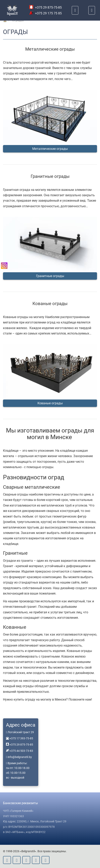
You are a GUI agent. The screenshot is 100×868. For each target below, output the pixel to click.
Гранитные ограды (50, 276)
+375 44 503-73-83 (21, 751)
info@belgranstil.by (20, 757)
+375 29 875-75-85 (45, 8)
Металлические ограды (50, 149)
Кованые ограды (50, 403)
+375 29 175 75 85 (45, 13)
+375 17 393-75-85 (21, 738)
